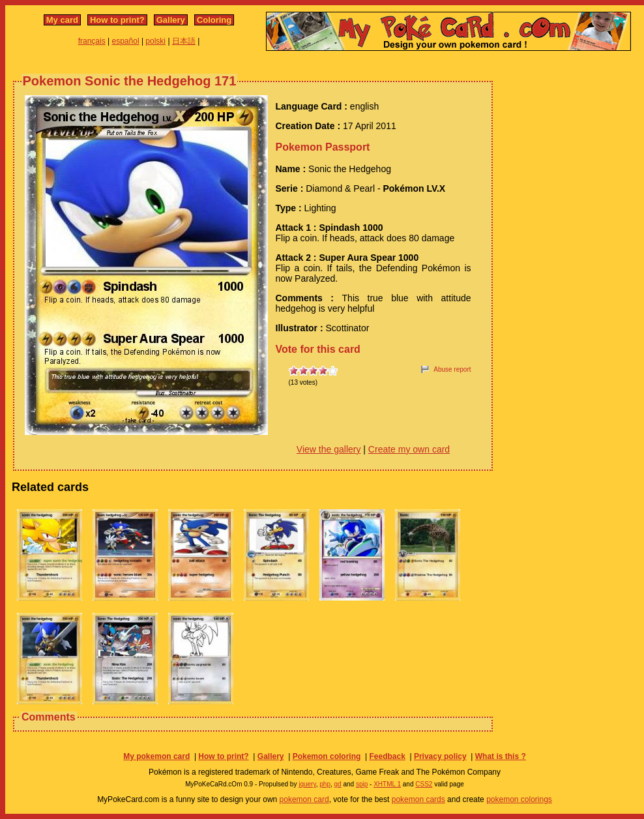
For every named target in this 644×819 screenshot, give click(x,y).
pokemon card (304, 799)
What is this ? (501, 756)
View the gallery (329, 449)
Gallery (171, 20)
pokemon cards (418, 799)
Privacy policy (440, 756)
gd (338, 784)
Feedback (387, 756)
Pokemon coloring (327, 756)
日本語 (184, 41)
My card (62, 20)
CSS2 (424, 784)
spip (362, 784)
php (325, 784)
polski (155, 41)
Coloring (214, 20)
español (126, 41)
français (92, 41)
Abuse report (452, 369)
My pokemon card (156, 756)
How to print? (117, 20)
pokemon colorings (519, 799)
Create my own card (409, 449)
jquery (307, 784)
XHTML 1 (387, 784)
